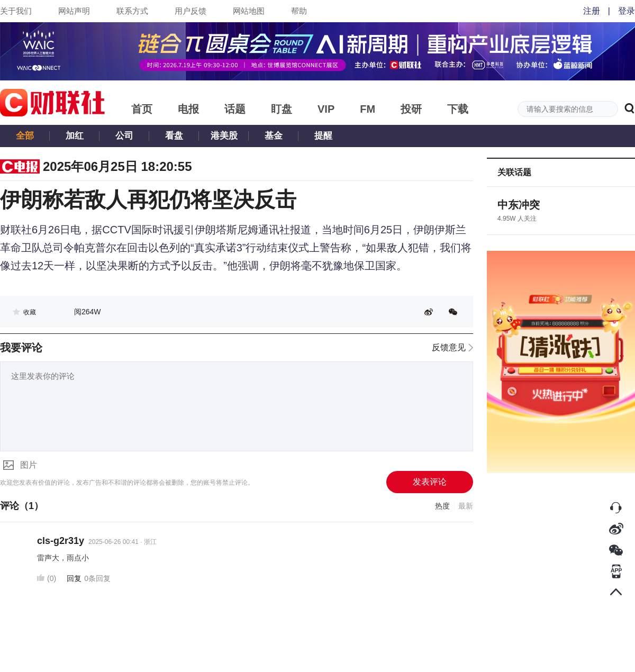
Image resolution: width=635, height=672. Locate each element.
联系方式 (132, 11)
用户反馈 (190, 11)
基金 (274, 136)
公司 (124, 136)
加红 (75, 136)
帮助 (299, 11)
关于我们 (16, 11)
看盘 (174, 136)
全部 (25, 136)
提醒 (323, 136)
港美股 (224, 136)
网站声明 (74, 11)
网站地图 (249, 11)
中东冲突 (519, 205)
